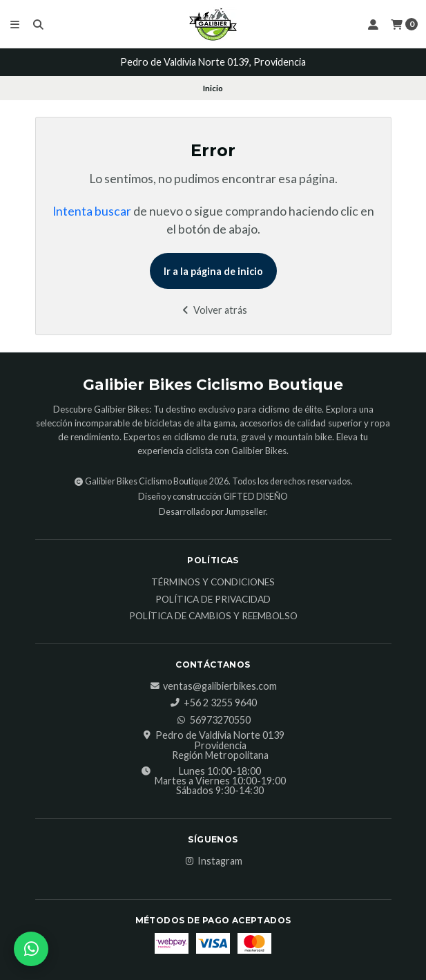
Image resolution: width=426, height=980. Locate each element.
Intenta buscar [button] (92, 211)
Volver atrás (213, 310)
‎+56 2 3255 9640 (213, 703)
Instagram (213, 861)
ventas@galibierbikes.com (213, 686)
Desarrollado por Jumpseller (212, 512)
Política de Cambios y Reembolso (213, 616)
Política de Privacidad (213, 600)
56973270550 (213, 720)
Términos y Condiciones (213, 583)
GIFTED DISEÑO (255, 497)
